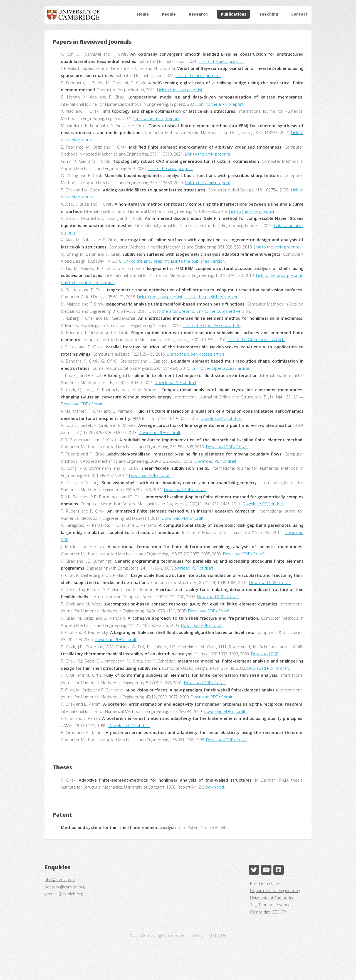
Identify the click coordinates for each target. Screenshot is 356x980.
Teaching (269, 14)
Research (198, 14)
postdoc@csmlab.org (65, 887)
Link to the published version (198, 261)
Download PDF (265, 654)
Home (143, 14)
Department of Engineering (275, 890)
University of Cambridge (272, 898)
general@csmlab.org (64, 894)
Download (215, 787)
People (169, 14)
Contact (300, 14)
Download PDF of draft (175, 382)
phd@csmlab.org (60, 880)
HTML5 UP (217, 935)
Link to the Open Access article (212, 325)
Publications (234, 14)
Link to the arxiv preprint (221, 61)
